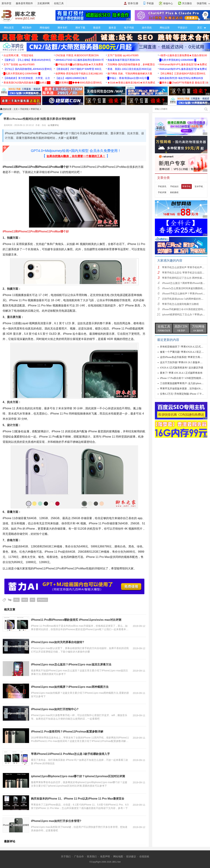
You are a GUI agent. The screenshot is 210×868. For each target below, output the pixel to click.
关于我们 (66, 856)
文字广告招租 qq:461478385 (123, 55)
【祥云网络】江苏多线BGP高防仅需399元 (182, 74)
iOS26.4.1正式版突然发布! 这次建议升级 (182, 368)
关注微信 (187, 3)
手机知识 (174, 186)
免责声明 (105, 856)
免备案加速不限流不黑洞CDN (124, 60)
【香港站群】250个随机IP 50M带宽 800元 (78, 69)
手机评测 (162, 192)
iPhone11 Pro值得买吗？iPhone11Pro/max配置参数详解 (67, 732)
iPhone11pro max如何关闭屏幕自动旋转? (57, 642)
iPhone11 (42, 600)
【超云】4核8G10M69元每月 (71, 78)
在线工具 (59, 3)
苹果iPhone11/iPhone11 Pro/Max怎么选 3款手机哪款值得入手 (70, 754)
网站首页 (9, 28)
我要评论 (53, 125)
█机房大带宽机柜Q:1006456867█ (178, 60)
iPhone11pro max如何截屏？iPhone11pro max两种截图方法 (70, 687)
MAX (25, 600)
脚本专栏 (62, 28)
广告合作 (79, 856)
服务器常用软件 (24, 3)
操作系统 (147, 28)
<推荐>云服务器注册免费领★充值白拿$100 (183, 55)
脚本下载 (80, 28)
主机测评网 (43, 3)
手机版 (150, 3)
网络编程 (45, 28)
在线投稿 (144, 856)
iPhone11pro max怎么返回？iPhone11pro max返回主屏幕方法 (71, 664)
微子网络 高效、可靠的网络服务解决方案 (130, 74)
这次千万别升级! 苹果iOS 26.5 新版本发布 (182, 362)
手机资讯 (162, 186)
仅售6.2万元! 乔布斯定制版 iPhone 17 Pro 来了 (184, 394)
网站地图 (118, 856)
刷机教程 (174, 192)
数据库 (97, 28)
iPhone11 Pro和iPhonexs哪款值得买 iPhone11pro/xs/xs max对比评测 (76, 620)
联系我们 (92, 856)
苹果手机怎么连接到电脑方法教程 (180, 304)
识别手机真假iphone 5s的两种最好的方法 (184, 299)
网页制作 (27, 28)
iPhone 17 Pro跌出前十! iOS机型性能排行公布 (184, 378)
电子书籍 (129, 28)
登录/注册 (133, 3)
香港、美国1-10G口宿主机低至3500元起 (129, 69)
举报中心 (168, 3)
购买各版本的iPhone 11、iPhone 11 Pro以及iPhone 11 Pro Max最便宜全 (78, 799)
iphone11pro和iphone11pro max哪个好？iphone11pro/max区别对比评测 (78, 776)
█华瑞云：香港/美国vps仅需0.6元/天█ (128, 78)
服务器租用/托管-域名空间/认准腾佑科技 (181, 78)
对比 (16, 600)
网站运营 (165, 28)
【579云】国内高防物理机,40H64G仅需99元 (28, 69)
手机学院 (24, 109)
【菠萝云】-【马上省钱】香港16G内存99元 (27, 60)
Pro (32, 600)
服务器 (112, 28)
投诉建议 (131, 856)
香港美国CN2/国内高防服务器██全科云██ (27, 83)
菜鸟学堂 (6, 3)
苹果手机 (35, 109)
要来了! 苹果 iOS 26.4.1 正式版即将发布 (181, 373)
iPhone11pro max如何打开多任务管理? (56, 821)
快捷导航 (203, 3)
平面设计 (183, 28)
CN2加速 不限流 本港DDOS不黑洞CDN (77, 55)
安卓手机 (199, 186)
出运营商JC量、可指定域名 (18, 55)
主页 (16, 109)
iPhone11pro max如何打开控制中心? (55, 709)
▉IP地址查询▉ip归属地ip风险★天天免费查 (79, 64)
